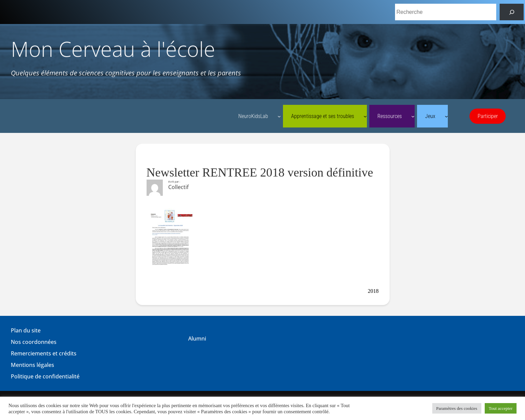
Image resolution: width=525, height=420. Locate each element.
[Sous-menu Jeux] (446, 116)
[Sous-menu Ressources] (413, 116)
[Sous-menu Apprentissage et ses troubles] (365, 116)
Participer (488, 116)
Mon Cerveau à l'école (113, 49)
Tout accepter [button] (501, 408)
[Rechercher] (512, 12)
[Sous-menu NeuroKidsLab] (279, 116)
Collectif (178, 187)
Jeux (430, 116)
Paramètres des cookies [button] (457, 408)
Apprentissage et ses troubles (323, 116)
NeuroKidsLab (253, 116)
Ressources (390, 116)
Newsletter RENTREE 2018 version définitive (260, 172)
